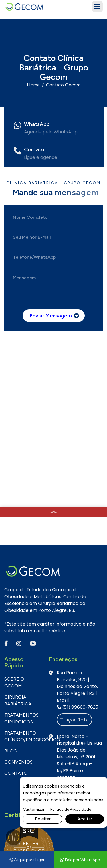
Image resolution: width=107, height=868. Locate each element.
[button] (97, 7)
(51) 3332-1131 (29, 714)
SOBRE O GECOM (14, 483)
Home (33, 85)
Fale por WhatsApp (33, 700)
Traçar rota (74, 520)
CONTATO (16, 573)
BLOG (11, 551)
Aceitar (85, 819)
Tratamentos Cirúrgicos (21, 519)
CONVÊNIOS (18, 562)
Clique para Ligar (27, 860)
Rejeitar (43, 819)
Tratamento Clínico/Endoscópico (22, 537)
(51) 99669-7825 (77, 507)
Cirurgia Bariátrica (18, 501)
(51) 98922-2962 (77, 585)
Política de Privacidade (71, 809)
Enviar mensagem (51, 316)
